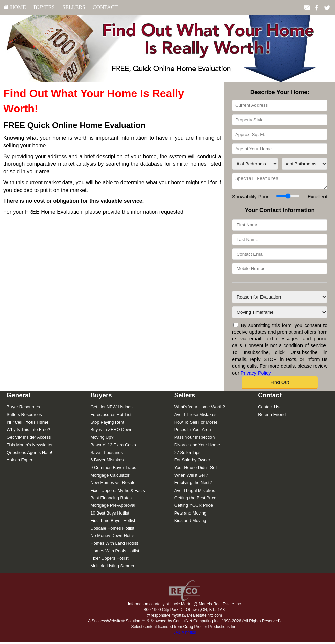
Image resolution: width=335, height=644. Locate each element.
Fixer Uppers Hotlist (109, 560)
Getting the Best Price (195, 500)
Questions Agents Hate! (29, 455)
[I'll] (28, 424)
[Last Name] (280, 242)
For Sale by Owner (192, 462)
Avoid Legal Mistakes (195, 492)
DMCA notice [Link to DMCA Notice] (184, 635)
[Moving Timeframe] (280, 314)
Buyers (44, 7)
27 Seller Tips (187, 455)
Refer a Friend (272, 417)
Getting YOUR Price (194, 507)
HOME (15, 7)
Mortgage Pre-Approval (113, 507)
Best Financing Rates (111, 500)
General (19, 397)
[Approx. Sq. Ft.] (280, 134)
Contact (105, 7)
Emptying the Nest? (193, 485)
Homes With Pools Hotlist (115, 553)
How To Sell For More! (196, 424)
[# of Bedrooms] (255, 164)
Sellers (74, 7)
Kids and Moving (190, 522)
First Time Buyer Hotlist (113, 522)
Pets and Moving (190, 515)
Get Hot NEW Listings (111, 409)
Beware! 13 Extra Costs (113, 447)
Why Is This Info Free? (29, 432)
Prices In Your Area (193, 432)
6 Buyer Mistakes (107, 462)
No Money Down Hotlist (113, 538)
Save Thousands (107, 455)
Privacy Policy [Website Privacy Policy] (256, 375)
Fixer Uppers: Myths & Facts (118, 492)
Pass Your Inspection (195, 439)
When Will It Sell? (191, 477)
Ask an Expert (20, 462)
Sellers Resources (24, 417)
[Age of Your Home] (280, 149)
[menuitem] (15, 7)
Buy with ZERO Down (111, 432)
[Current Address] (280, 105)
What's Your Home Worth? (200, 409)
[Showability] (288, 198)
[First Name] (280, 227)
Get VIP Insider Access (29, 439)
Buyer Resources (23, 409)
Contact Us (269, 409)
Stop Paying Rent (107, 424)
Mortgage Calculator (110, 477)
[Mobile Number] (280, 271)
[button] (280, 385)
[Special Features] (280, 182)
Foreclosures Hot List (111, 417)
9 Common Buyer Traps (113, 469)
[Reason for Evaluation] (280, 299)
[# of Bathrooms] (305, 164)
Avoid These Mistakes (195, 417)
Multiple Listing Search (112, 568)
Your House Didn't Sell (196, 469)
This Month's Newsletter (30, 447)
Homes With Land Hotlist (114, 545)
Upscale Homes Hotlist (112, 530)
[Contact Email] (280, 256)
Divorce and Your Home (197, 447)
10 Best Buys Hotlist (110, 515)
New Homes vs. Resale (113, 485)
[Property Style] (280, 120)
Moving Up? (102, 439)
